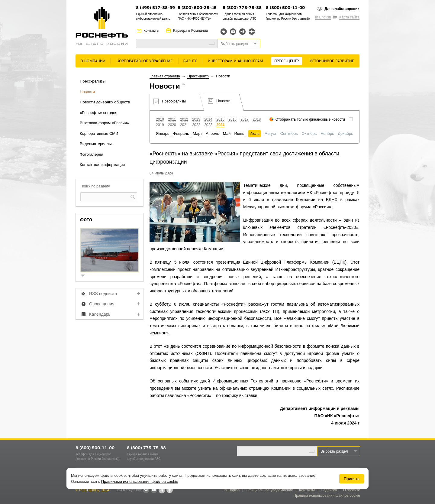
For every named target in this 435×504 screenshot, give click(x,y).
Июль (255, 133)
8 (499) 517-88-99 (155, 8)
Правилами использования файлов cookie (140, 481)
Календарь (100, 314)
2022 (196, 125)
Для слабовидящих (342, 9)
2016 (232, 119)
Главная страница (165, 76)
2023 (208, 125)
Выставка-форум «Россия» (104, 123)
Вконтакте (224, 32)
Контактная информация (102, 165)
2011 (172, 119)
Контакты (151, 31)
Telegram (242, 32)
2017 (245, 119)
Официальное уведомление (269, 490)
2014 (208, 119)
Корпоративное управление (145, 61)
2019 (160, 125)
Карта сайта (349, 17)
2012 (184, 119)
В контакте (146, 490)
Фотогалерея (92, 154)
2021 (184, 125)
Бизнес (190, 61)
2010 (160, 119)
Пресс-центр (287, 61)
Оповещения (102, 304)
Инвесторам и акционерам (235, 61)
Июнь (239, 133)
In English (323, 17)
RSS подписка (103, 294)
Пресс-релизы (93, 81)
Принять (352, 479)
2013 (196, 119)
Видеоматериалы (96, 144)
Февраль (181, 133)
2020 (172, 125)
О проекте (351, 490)
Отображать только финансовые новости (310, 119)
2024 (220, 125)
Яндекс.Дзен (252, 32)
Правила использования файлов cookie (327, 496)
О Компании (93, 61)
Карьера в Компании (190, 31)
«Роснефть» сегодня (98, 113)
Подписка (329, 490)
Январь (163, 133)
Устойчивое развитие (332, 61)
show (85, 276)
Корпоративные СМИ (99, 133)
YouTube (233, 32)
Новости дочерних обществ (105, 102)
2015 (220, 119)
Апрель (212, 133)
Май (227, 133)
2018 (257, 119)
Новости (87, 92)
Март (197, 133)
